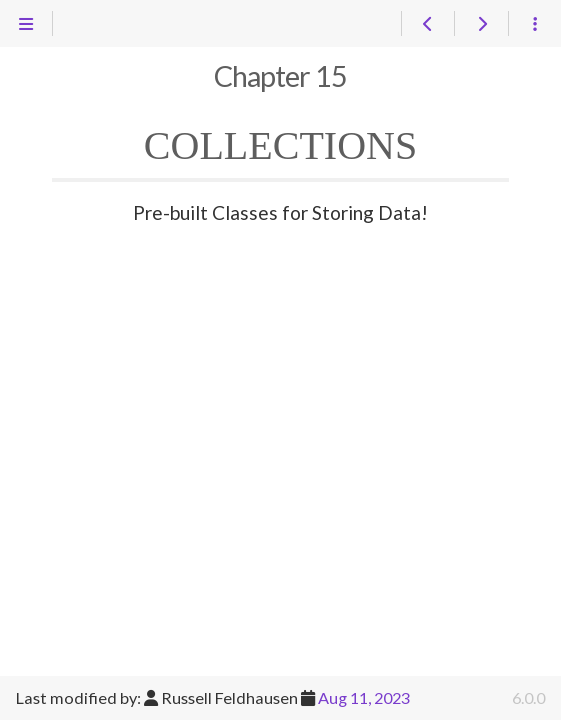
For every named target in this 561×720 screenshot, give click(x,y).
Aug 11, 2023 (364, 697)
